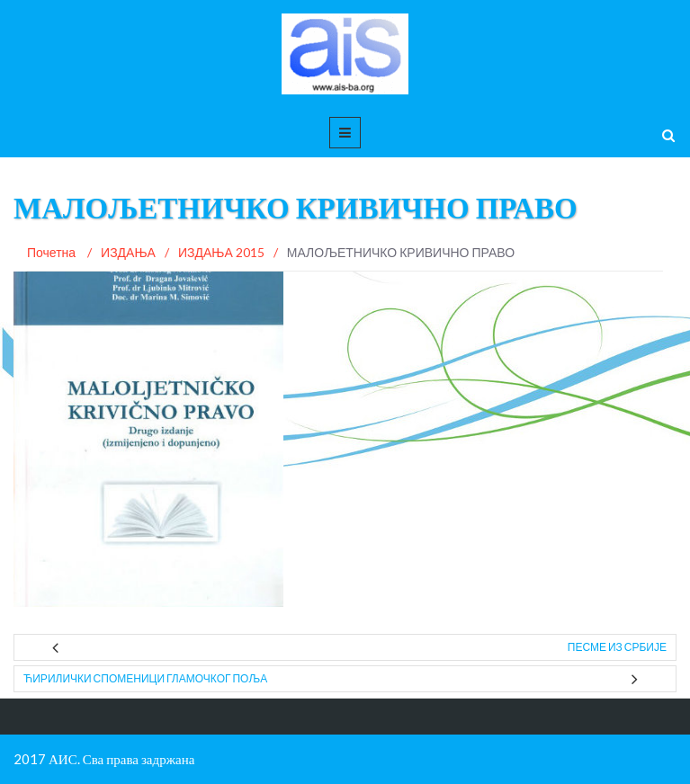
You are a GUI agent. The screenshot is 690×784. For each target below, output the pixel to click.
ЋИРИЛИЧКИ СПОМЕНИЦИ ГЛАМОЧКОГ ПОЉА (145, 678)
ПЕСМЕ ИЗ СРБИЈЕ (617, 647)
